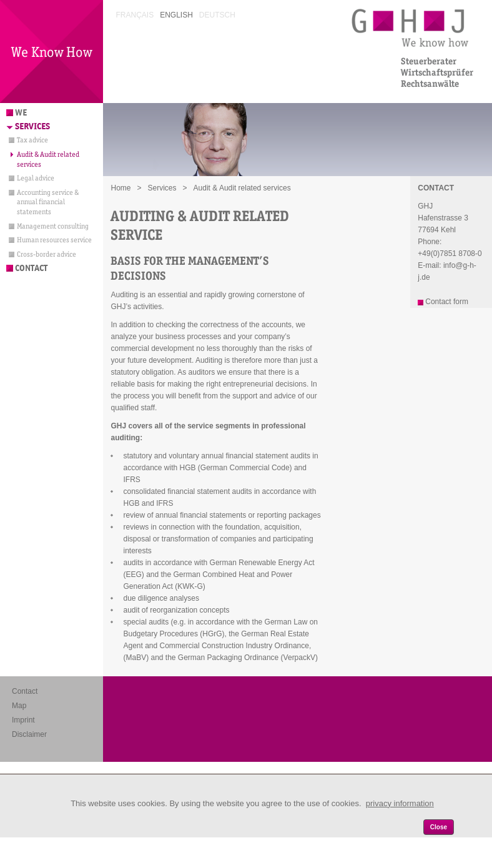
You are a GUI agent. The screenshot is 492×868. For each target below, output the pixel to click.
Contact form (447, 302)
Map (19, 706)
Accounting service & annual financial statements (48, 202)
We (21, 113)
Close (439, 827)
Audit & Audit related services (48, 159)
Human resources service (54, 240)
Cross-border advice (47, 254)
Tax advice (32, 140)
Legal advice (36, 178)
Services (32, 126)
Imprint (23, 720)
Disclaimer (29, 734)
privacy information (400, 803)
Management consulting (53, 226)
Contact (31, 268)
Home (121, 188)
